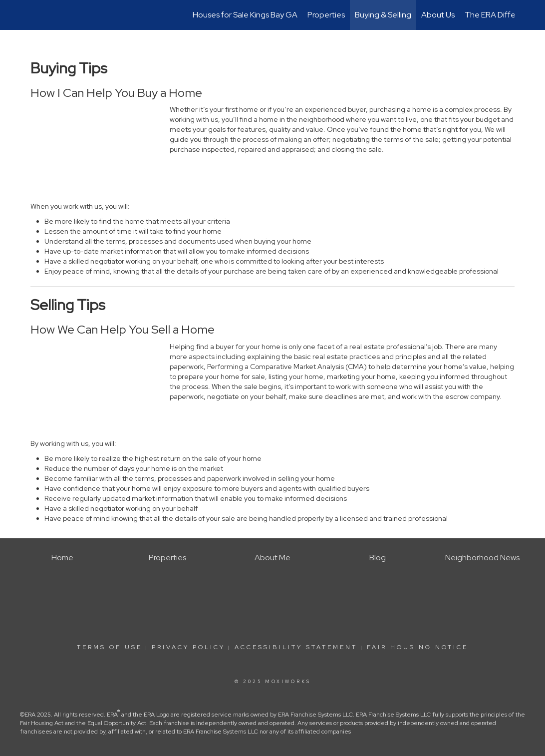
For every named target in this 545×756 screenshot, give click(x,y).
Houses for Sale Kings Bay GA (245, 15)
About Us (438, 15)
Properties (326, 15)
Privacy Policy (188, 647)
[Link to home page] (36, 15)
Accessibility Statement (296, 647)
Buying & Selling (383, 15)
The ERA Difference (500, 15)
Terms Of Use (110, 647)
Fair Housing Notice (417, 647)
